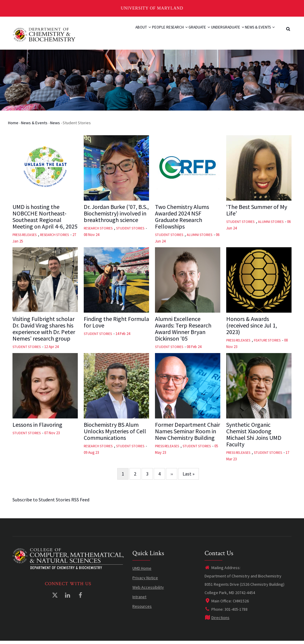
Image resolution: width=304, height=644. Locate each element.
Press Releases (24, 237)
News (55, 125)
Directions (217, 621)
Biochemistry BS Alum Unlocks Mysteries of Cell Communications (115, 434)
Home (13, 125)
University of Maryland (152, 8)
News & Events (256, 34)
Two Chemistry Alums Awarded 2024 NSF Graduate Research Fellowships (182, 219)
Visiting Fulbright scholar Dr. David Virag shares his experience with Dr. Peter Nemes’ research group (44, 332)
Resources (142, 609)
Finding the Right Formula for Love (116, 325)
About (110, 34)
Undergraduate (218, 34)
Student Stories (130, 231)
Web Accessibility (148, 590)
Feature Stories (267, 343)
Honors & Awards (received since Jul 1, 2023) (252, 328)
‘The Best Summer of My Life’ (257, 213)
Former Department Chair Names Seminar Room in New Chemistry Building (187, 434)
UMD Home (142, 571)
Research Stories (54, 237)
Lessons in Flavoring (37, 427)
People (131, 34)
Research (155, 34)
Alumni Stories (199, 237)
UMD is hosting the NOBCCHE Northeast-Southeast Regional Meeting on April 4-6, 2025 (45, 219)
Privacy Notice (145, 581)
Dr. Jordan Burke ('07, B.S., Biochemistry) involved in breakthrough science (116, 216)
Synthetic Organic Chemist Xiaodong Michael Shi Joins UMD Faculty (254, 437)
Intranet (139, 600)
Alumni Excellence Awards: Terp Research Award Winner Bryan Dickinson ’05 (183, 332)
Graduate (183, 34)
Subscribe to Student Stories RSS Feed (51, 502)
